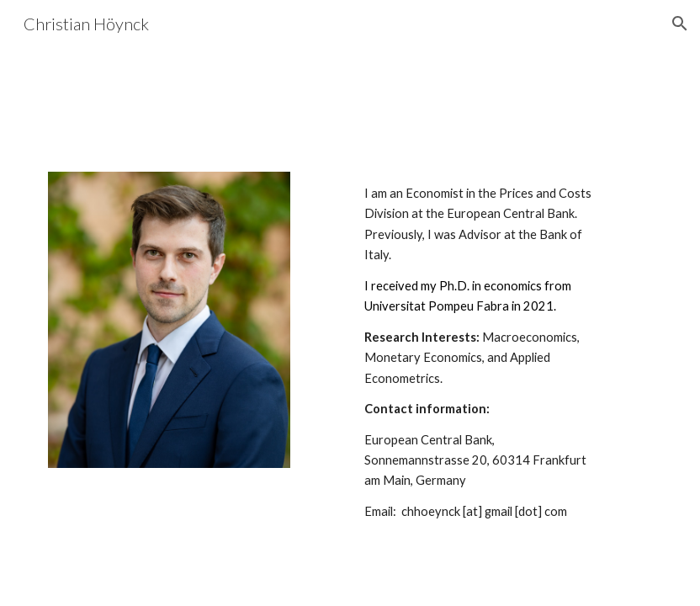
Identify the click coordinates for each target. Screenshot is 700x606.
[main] (479, 360)
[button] (680, 24)
